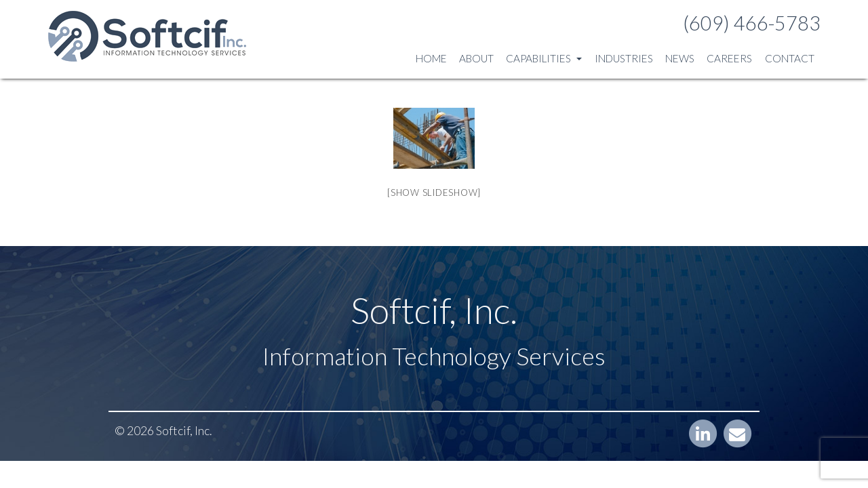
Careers (729, 58)
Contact (790, 58)
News (680, 58)
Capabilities (544, 58)
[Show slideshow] (434, 192)
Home (431, 58)
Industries (624, 58)
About (476, 58)
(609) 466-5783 (752, 23)
